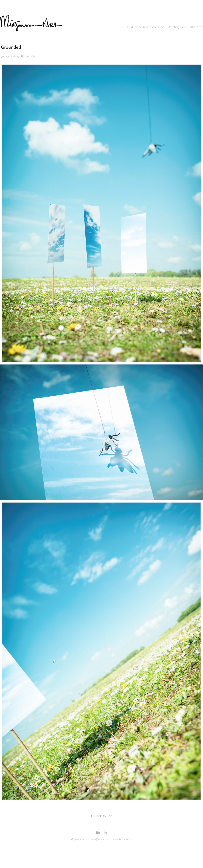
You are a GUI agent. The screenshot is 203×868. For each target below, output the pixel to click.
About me (197, 27)
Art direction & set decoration (146, 27)
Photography (177, 27)
